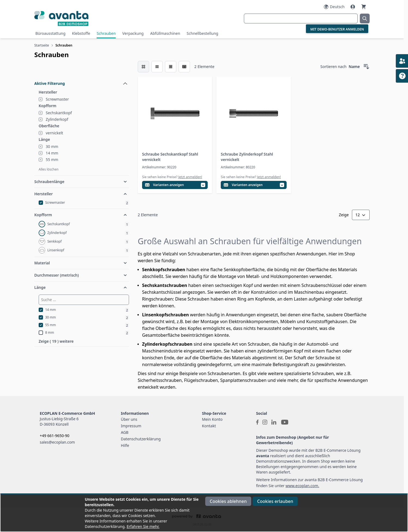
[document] (204, 513)
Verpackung (133, 33)
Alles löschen (49, 169)
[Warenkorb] (364, 7)
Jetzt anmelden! (190, 177)
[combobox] (301, 18)
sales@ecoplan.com (57, 442)
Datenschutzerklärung (141, 439)
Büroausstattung (50, 33)
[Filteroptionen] (82, 71)
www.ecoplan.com (302, 486)
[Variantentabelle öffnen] (175, 185)
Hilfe (125, 445)
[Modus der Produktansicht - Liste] (157, 67)
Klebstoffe (81, 33)
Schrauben (106, 33)
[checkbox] (143, 67)
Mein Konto (212, 419)
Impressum (131, 426)
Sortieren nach (333, 66)
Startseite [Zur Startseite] (42, 45)
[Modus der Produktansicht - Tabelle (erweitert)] (184, 67)
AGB (125, 432)
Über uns (129, 419)
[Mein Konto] (353, 7)
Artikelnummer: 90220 (159, 167)
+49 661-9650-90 (55, 436)
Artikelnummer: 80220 (238, 167)
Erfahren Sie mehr (142, 526)
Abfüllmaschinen (165, 33)
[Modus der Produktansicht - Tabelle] (171, 67)
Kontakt (209, 426)
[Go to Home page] (90, 18)
